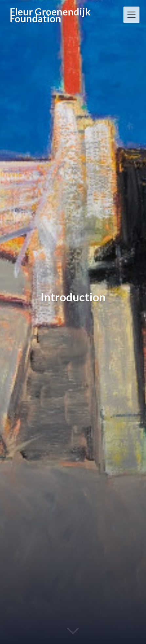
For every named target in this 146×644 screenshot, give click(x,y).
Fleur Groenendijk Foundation (50, 15)
